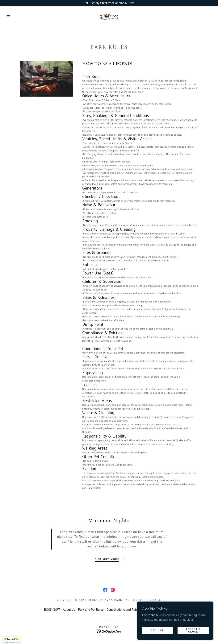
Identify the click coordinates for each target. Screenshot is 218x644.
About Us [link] (69, 610)
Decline (157, 630)
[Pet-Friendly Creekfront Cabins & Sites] (109, 3)
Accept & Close (193, 630)
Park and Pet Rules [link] (91, 610)
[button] (11, 17)
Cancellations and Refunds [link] (125, 610)
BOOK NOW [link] (52, 610)
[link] (109, 16)
